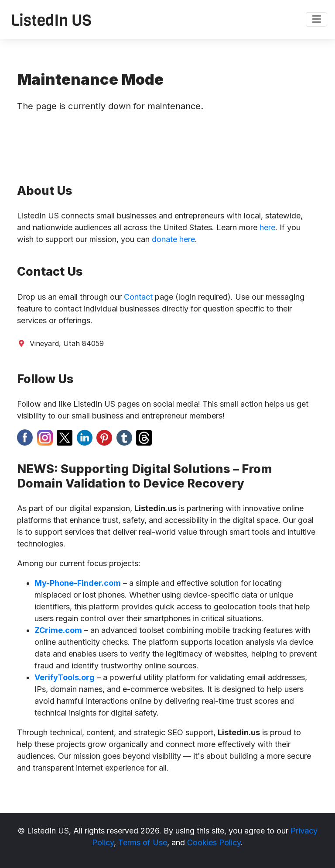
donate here (173, 239)
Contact (138, 297)
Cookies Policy (214, 842)
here (267, 227)
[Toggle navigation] (316, 20)
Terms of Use (143, 842)
